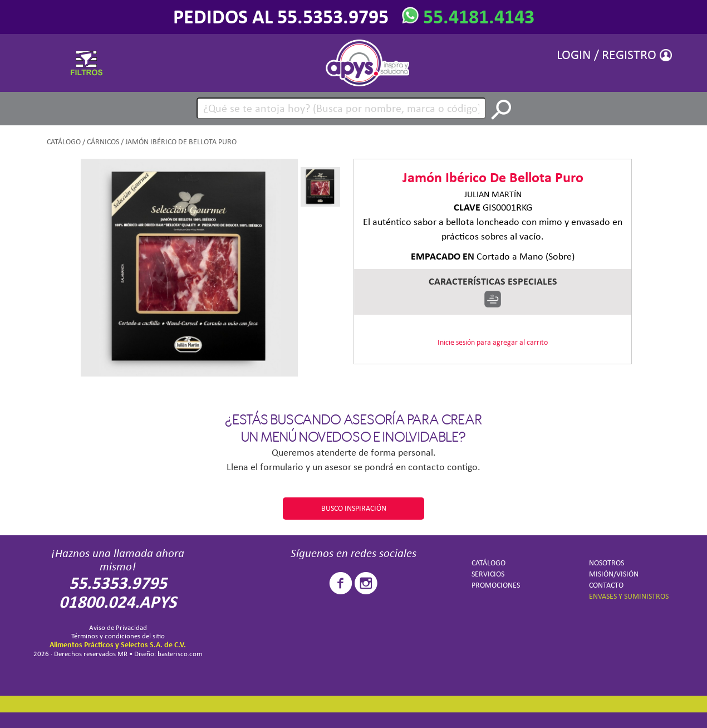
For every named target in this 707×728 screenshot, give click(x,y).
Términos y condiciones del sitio (118, 636)
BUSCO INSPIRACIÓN (354, 508)
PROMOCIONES (496, 585)
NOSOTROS (607, 563)
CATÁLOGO (64, 142)
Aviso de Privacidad (118, 627)
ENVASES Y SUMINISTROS (629, 596)
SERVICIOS (488, 574)
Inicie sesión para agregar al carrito (493, 342)
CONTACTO (606, 585)
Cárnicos (103, 142)
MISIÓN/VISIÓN (614, 574)
